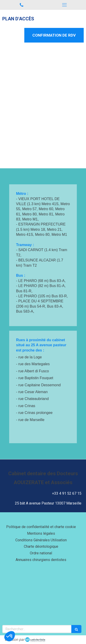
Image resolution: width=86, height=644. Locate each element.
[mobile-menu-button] (65, 5)
